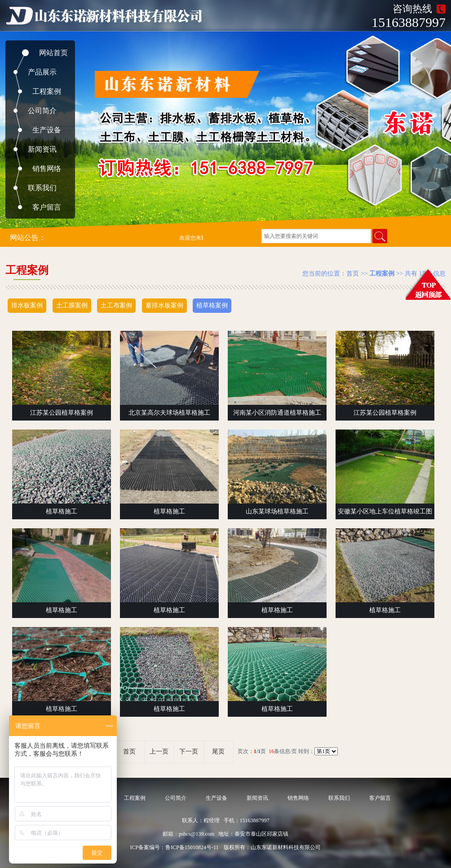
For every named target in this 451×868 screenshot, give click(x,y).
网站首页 (53, 53)
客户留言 (47, 207)
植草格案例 (212, 305)
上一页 (159, 752)
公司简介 (42, 111)
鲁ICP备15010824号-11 (192, 847)
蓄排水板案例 (164, 305)
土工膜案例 (72, 305)
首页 (353, 274)
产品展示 (42, 72)
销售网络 (47, 169)
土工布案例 (116, 305)
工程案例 (47, 91)
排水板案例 (27, 305)
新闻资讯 (42, 149)
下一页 (189, 752)
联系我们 (42, 188)
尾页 (218, 752)
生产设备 (47, 130)
